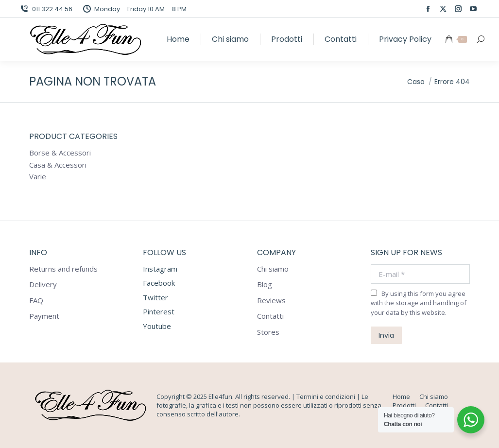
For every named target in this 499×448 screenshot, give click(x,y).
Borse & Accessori (60, 153)
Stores (268, 332)
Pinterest (159, 311)
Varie (38, 177)
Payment (44, 316)
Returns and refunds (63, 269)
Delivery (43, 284)
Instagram (160, 269)
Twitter (155, 297)
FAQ (36, 301)
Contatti (270, 316)
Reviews (271, 301)
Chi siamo (273, 269)
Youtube (157, 326)
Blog (265, 284)
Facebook (159, 283)
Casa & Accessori (58, 165)
